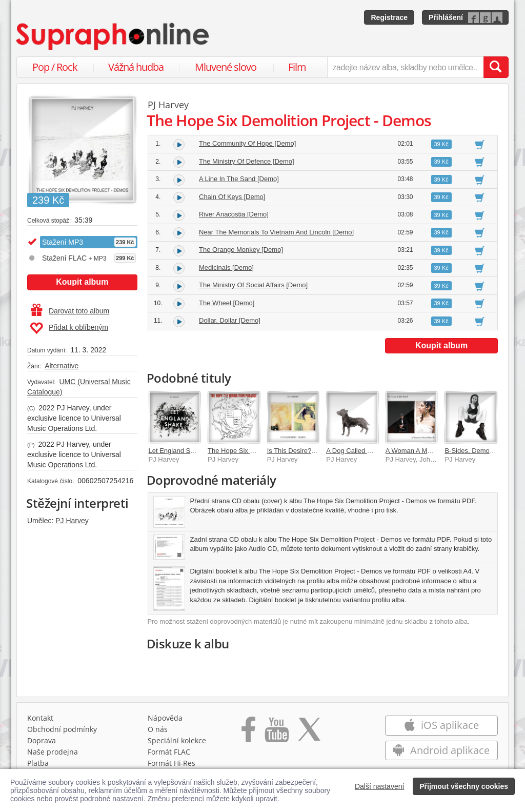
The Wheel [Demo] (227, 303)
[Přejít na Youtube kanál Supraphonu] (276, 736)
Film (297, 67)
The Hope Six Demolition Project (256, 451)
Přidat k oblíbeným (69, 328)
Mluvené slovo (226, 67)
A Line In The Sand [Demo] (239, 179)
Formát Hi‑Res (172, 766)
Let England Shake (177, 451)
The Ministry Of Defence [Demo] (247, 161)
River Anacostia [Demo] (234, 214)
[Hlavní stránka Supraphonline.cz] (113, 36)
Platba (38, 766)
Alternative (62, 366)
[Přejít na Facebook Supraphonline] (248, 736)
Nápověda (165, 720)
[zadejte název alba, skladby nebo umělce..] (405, 67)
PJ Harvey (72, 521)
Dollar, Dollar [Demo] (230, 320)
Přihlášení (446, 17)
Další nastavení (380, 786)
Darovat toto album (70, 311)
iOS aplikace (441, 728)
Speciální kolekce (177, 743)
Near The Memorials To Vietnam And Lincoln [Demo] (276, 232)
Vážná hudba (136, 67)
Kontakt (40, 720)
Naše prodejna (53, 754)
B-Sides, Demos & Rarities (484, 451)
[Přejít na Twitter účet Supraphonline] (309, 736)
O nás (158, 732)
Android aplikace (441, 753)
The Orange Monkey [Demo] (241, 250)
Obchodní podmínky (62, 732)
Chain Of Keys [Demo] (232, 197)
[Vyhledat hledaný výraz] (496, 67)
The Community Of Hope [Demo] (247, 143)
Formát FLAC (169, 754)
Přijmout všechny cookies (464, 786)
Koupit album (82, 282)
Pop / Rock (55, 67)
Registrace (389, 17)
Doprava (42, 743)
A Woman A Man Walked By (427, 451)
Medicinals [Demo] (226, 268)
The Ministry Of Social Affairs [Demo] (253, 285)
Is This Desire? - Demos (303, 451)
